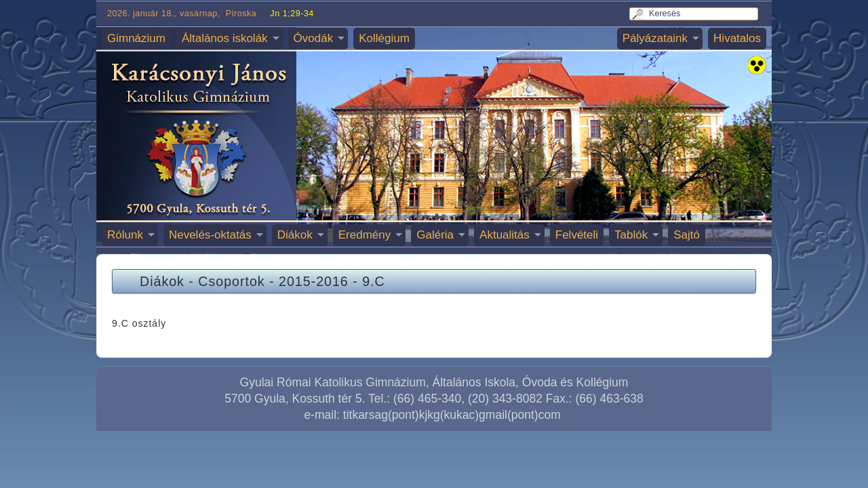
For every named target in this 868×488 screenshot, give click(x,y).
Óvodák (314, 38)
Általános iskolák (225, 38)
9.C (374, 281)
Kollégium (384, 38)
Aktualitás (505, 235)
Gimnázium (136, 38)
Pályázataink (655, 38)
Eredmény (364, 235)
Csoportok (231, 281)
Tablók (631, 235)
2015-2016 (314, 281)
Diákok (295, 235)
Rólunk (125, 235)
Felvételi (577, 235)
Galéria (435, 235)
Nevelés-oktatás (210, 235)
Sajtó (687, 235)
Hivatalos (737, 38)
